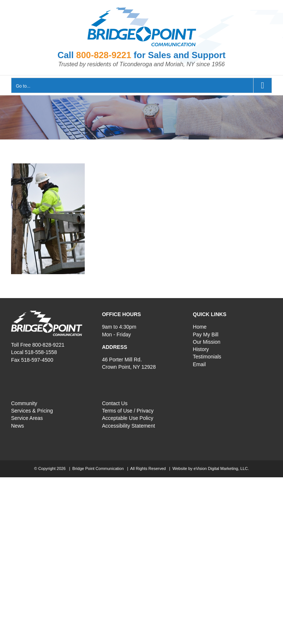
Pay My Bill (205, 335)
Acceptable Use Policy (128, 418)
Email (199, 364)
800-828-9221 (104, 55)
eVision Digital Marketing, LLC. (221, 468)
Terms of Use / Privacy (128, 411)
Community (24, 403)
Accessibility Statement (129, 426)
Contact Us (115, 403)
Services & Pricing (32, 411)
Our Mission (207, 342)
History (201, 349)
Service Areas (27, 418)
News (18, 426)
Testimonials (207, 357)
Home (200, 327)
